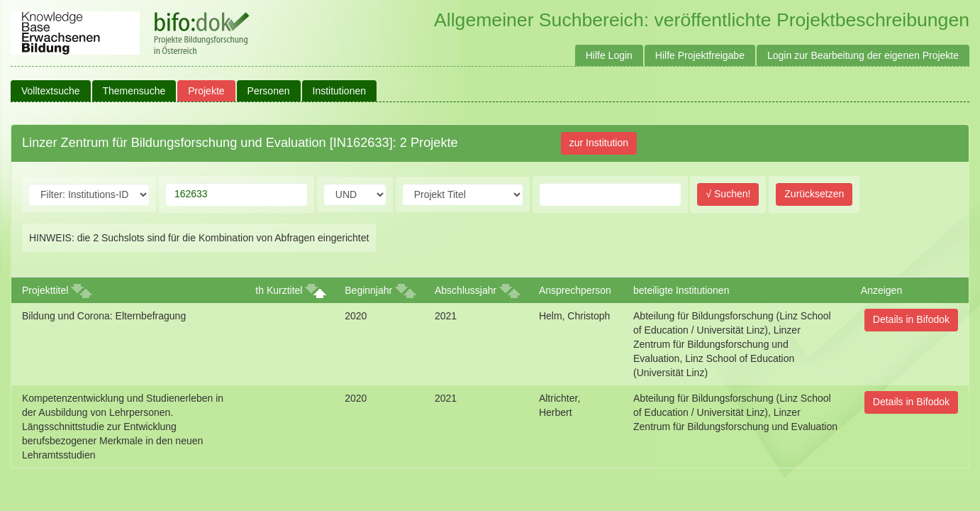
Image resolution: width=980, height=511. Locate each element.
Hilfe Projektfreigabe (700, 55)
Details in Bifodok (911, 319)
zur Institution (599, 143)
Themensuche (134, 91)
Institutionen (340, 91)
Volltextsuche (51, 91)
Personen (269, 91)
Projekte (206, 91)
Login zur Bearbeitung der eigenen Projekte (863, 55)
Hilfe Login (609, 55)
